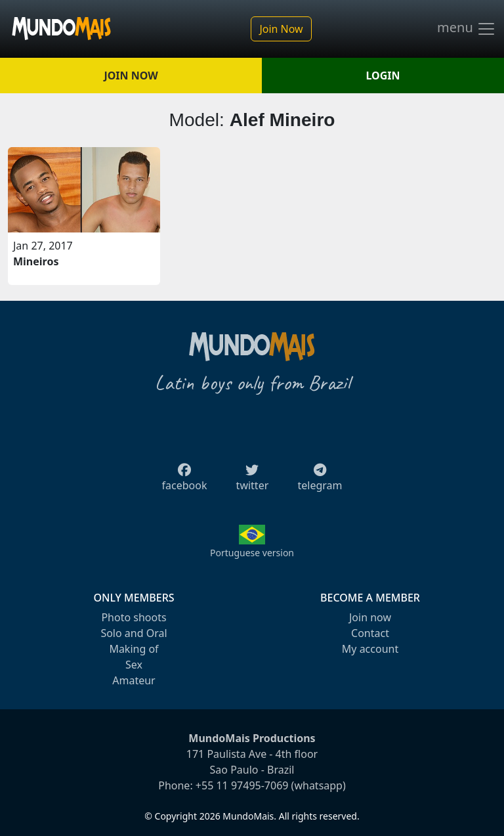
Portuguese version (252, 553)
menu (467, 29)
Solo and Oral (134, 633)
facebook (185, 481)
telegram (320, 481)
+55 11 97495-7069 (242, 785)
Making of (134, 649)
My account (370, 649)
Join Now (281, 29)
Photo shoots (134, 617)
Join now (370, 617)
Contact (370, 633)
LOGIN (383, 76)
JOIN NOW (131, 76)
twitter (253, 481)
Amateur (134, 680)
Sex (134, 665)
